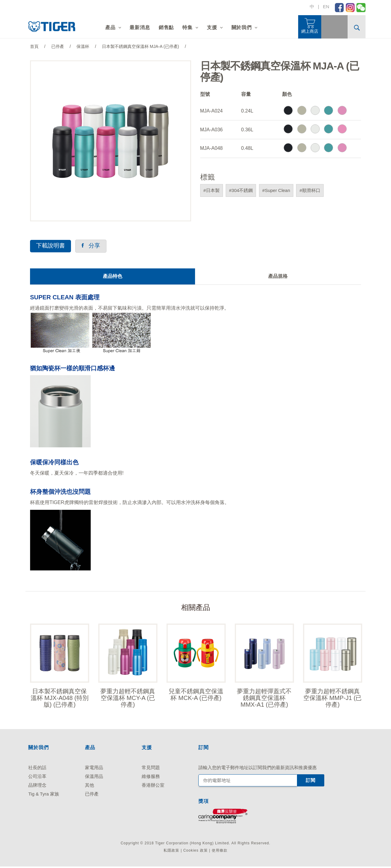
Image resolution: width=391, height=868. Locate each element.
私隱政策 (171, 852)
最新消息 (140, 27)
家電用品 (94, 769)
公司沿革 (37, 778)
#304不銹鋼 (241, 190)
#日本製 (212, 190)
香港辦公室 (153, 787)
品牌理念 (37, 787)
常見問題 (151, 769)
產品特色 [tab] (113, 277)
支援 (212, 27)
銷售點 (166, 27)
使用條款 (220, 852)
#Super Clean (276, 190)
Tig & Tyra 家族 (44, 795)
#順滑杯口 (310, 190)
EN (326, 7)
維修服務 (151, 778)
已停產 (92, 795)
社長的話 (37, 769)
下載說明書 (51, 246)
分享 (93, 246)
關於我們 (242, 27)
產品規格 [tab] (278, 277)
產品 (110, 27)
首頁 (34, 46)
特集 (187, 27)
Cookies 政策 (195, 852)
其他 (89, 787)
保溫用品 (94, 778)
